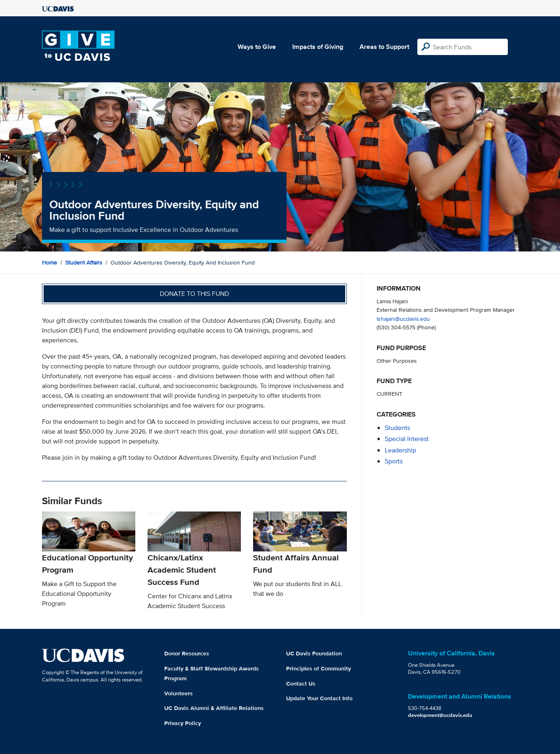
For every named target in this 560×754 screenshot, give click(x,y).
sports (394, 461)
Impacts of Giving (318, 47)
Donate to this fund (194, 294)
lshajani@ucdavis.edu (403, 319)
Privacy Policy (183, 723)
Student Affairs (84, 262)
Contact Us (301, 683)
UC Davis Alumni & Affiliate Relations (214, 708)
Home (50, 262)
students (397, 428)
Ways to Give (257, 47)
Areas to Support (384, 47)
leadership (400, 450)
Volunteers (179, 693)
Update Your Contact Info (319, 698)
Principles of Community (319, 668)
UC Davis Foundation (314, 653)
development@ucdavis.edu (440, 715)
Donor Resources (187, 653)
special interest (407, 439)
